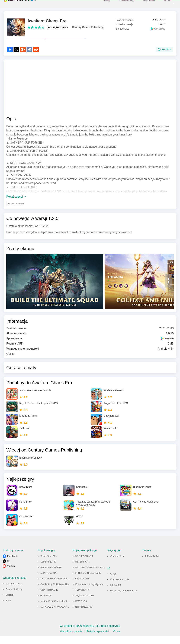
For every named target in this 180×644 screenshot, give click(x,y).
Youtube (11, 574)
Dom (161, 4)
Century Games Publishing (88, 27)
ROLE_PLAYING (58, 27)
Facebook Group (14, 597)
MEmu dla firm (153, 564)
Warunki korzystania (71, 639)
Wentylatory (120, 4)
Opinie (10, 362)
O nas (113, 581)
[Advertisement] (90, 96)
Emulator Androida (120, 587)
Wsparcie (143, 4)
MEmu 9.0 (115, 593)
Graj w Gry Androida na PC (124, 598)
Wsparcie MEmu (14, 591)
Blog (100, 4)
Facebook (12, 564)
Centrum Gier (117, 564)
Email (8, 608)
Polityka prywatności (98, 639)
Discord (9, 603)
